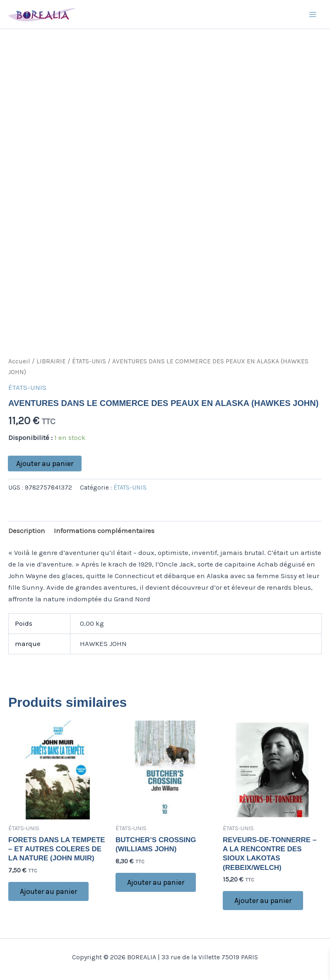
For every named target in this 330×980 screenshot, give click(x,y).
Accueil (19, 361)
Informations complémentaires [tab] (104, 531)
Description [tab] (27, 531)
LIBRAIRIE (51, 361)
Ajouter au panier (45, 464)
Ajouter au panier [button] (48, 891)
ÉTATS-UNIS (89, 361)
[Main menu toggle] (313, 14)
